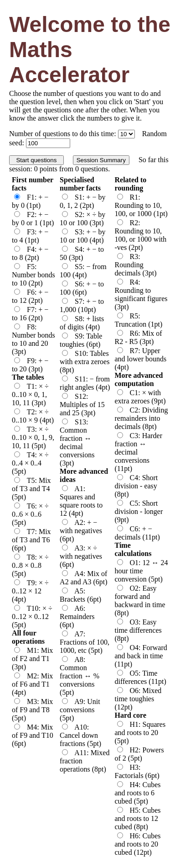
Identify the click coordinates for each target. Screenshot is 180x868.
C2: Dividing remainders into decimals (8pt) (141, 418)
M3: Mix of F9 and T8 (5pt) (32, 710)
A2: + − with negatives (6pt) (81, 531)
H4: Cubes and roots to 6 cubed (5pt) (138, 793)
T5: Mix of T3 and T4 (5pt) (31, 489)
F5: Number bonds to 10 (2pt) (33, 275)
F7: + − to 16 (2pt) (30, 314)
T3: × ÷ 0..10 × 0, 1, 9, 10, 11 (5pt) (33, 437)
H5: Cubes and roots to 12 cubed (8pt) (138, 818)
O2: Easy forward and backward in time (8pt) (140, 601)
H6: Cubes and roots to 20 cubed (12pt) (138, 844)
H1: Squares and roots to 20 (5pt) (140, 733)
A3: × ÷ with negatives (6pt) (81, 556)
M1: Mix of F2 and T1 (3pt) (32, 659)
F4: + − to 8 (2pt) (30, 253)
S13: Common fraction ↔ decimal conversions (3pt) (77, 442)
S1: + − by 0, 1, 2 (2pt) (82, 201)
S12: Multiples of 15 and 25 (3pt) (82, 405)
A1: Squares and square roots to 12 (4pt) (81, 501)
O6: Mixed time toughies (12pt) (138, 699)
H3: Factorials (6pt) (137, 771)
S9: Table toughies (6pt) (81, 340)
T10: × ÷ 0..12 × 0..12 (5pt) (32, 617)
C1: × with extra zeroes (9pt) (140, 397)
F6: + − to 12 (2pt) (30, 296)
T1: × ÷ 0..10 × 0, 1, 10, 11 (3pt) (30, 394)
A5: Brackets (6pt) (80, 595)
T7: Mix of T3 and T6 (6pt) (31, 540)
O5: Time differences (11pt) (141, 677)
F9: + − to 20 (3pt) (30, 365)
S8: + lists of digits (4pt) (82, 323)
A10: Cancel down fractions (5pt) (80, 735)
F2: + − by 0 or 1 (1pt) (33, 219)
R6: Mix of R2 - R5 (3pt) (139, 337)
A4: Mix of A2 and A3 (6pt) (83, 578)
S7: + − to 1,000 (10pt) (82, 305)
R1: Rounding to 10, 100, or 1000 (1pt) (141, 205)
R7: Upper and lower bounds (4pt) (141, 359)
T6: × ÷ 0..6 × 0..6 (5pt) (30, 514)
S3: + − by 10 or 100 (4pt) (82, 236)
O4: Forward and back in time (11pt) (141, 656)
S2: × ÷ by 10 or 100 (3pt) (82, 219)
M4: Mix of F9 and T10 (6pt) (33, 735)
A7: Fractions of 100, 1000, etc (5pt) (85, 642)
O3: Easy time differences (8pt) (138, 630)
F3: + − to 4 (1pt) (30, 236)
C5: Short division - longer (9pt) (139, 511)
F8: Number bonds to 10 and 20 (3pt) (33, 339)
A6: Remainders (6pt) (77, 617)
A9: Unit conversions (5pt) (80, 710)
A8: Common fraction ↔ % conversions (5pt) (80, 676)
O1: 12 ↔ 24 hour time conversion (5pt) (141, 571)
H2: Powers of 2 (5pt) (139, 754)
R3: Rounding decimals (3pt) (136, 265)
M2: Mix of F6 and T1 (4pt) (32, 684)
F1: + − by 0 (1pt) (30, 201)
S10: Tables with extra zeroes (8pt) (85, 362)
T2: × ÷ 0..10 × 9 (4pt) (33, 416)
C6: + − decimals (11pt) (137, 533)
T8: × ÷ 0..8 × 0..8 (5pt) (30, 565)
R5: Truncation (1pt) (139, 320)
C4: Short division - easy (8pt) (136, 486)
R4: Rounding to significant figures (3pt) (141, 294)
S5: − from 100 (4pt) (83, 271)
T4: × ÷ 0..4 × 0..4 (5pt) (30, 463)
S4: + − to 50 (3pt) (82, 253)
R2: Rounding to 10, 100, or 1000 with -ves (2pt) (141, 235)
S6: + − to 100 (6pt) (82, 288)
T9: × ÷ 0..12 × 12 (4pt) (30, 591)
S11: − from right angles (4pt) (85, 383)
